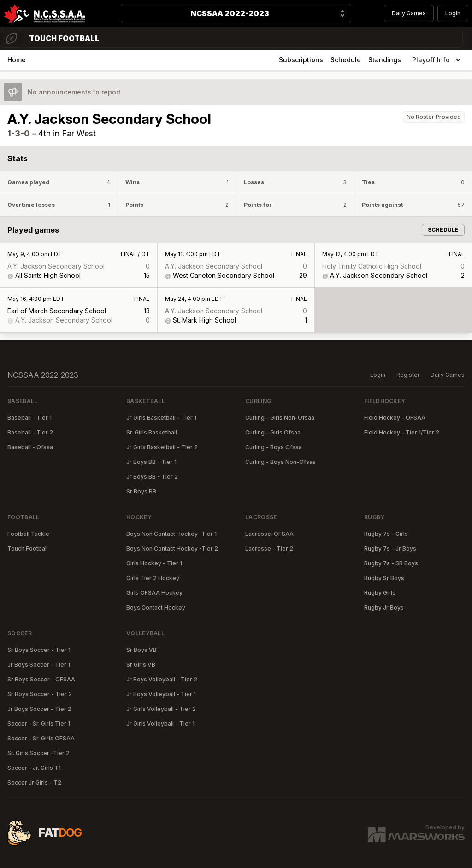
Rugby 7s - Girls (386, 534)
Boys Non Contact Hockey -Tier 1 (171, 534)
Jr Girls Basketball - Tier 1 (161, 418)
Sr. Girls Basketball (152, 432)
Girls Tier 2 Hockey (153, 578)
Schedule (346, 60)
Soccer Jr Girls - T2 (34, 783)
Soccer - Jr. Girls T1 (34, 768)
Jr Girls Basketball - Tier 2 (162, 447)
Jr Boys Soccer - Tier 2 (39, 709)
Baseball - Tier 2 (30, 432)
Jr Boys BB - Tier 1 (151, 462)
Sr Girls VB (141, 665)
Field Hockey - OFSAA (395, 418)
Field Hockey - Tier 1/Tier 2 (402, 432)
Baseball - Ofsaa (30, 447)
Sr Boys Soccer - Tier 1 (39, 650)
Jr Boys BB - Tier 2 (152, 477)
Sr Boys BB (141, 491)
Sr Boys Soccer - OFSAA (41, 679)
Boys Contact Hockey (156, 607)
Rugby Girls (380, 593)
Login (453, 13)
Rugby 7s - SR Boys (391, 563)
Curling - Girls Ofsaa (273, 432)
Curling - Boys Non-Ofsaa (280, 462)
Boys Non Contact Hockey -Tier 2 (172, 548)
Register (408, 375)
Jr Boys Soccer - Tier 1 (39, 665)
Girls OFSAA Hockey (154, 593)
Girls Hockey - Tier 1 (154, 563)
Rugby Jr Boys (384, 607)
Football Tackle (28, 534)
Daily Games (409, 13)
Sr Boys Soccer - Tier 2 (40, 694)
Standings (385, 60)
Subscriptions (301, 60)
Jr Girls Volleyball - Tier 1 (160, 724)
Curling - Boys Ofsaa (274, 447)
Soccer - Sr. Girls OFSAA (41, 738)
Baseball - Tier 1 (29, 418)
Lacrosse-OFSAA (269, 534)
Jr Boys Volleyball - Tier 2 (162, 679)
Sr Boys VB (142, 650)
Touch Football (28, 548)
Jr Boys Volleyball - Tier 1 (161, 694)
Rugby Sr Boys (384, 578)
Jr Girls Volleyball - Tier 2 (161, 709)
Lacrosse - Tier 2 (269, 548)
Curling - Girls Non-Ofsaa (280, 418)
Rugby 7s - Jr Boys (390, 548)
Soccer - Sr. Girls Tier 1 (39, 724)
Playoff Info (437, 60)
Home (17, 60)
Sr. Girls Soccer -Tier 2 (38, 753)
